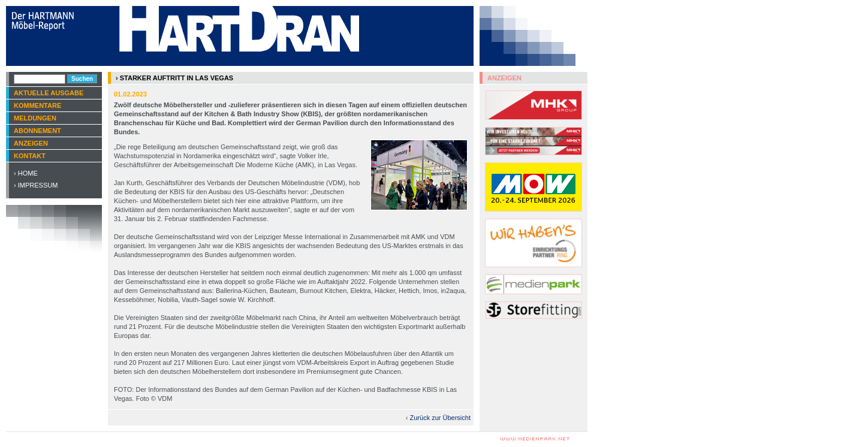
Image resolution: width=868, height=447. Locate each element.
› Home (26, 173)
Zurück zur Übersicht (440, 418)
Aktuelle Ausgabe (49, 93)
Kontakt (30, 156)
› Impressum (36, 185)
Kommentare (37, 105)
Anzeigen (31, 143)
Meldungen (35, 118)
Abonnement (37, 131)
